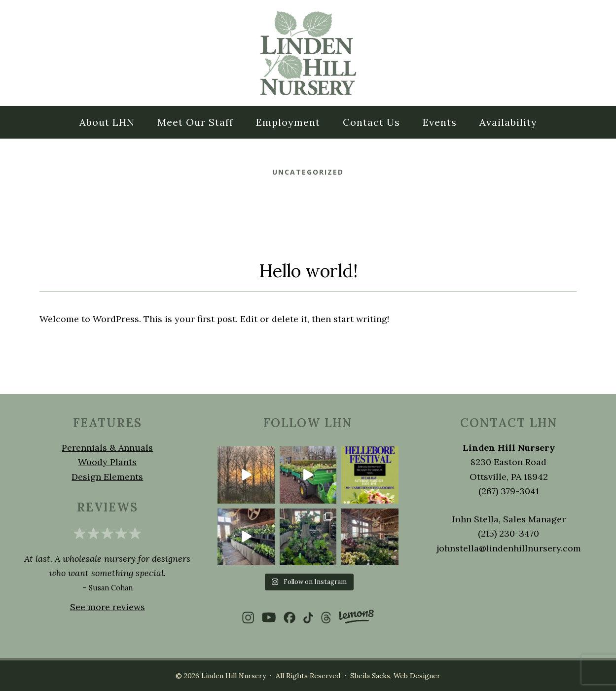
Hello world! (308, 271)
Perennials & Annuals (107, 448)
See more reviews (108, 607)
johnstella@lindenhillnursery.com (509, 548)
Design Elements (107, 477)
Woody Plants (107, 462)
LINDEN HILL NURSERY (308, 53)
